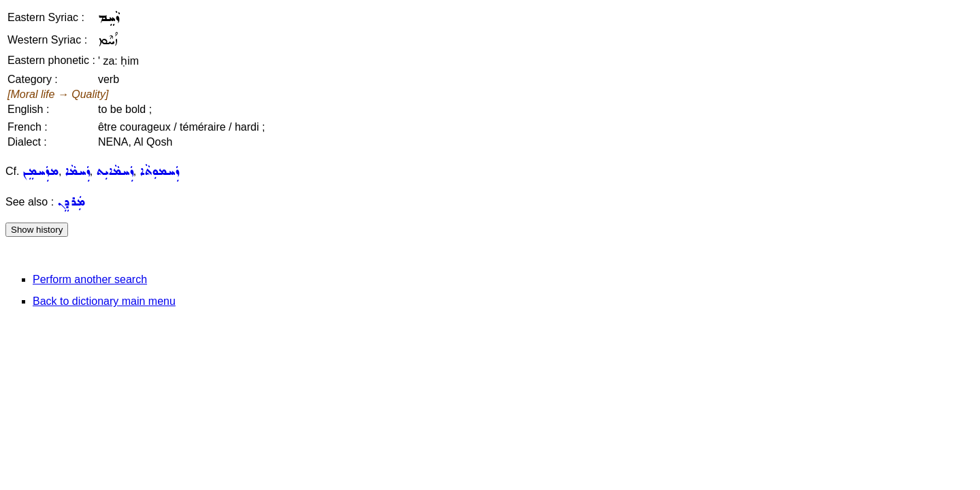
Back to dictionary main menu (104, 301)
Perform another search (90, 279)
